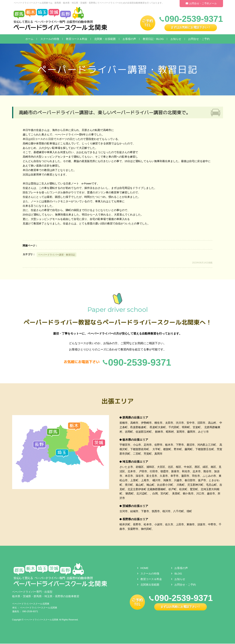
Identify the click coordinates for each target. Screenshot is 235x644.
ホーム (29, 39)
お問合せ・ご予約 (199, 39)
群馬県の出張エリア (135, 418)
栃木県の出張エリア (135, 440)
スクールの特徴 (50, 39)
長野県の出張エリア (135, 519)
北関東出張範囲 (150, 585)
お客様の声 (129, 39)
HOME (144, 568)
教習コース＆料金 (77, 39)
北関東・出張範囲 (105, 39)
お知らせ (176, 39)
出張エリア (118, 401)
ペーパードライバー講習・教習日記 (57, 255)
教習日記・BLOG (153, 39)
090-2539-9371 (30, 612)
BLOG (178, 574)
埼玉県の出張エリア (135, 462)
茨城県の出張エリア (135, 506)
